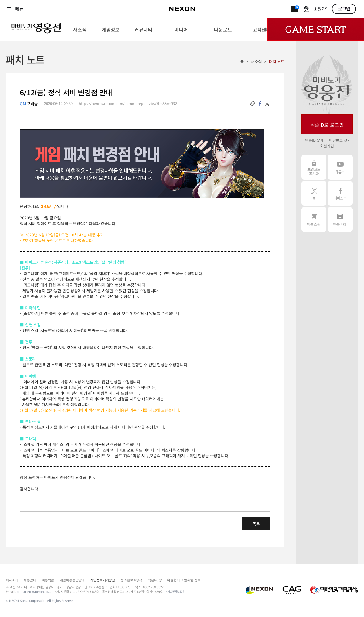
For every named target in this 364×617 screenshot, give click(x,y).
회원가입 (321, 9)
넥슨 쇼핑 (314, 219)
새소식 (256, 61)
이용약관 (48, 580)
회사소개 (12, 580)
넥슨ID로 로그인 (327, 125)
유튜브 (340, 167)
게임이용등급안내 (72, 580)
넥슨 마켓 (340, 219)
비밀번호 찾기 (340, 140)
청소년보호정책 (131, 580)
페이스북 (340, 193)
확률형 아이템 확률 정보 (184, 580)
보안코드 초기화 (314, 167)
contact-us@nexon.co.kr (34, 591)
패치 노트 (277, 61)
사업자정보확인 (176, 591)
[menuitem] (80, 29)
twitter (267, 104)
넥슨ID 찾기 (314, 140)
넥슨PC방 (155, 580)
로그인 (344, 9)
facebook (260, 104)
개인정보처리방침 (103, 580)
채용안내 (30, 580)
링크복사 (253, 104)
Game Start (316, 29)
